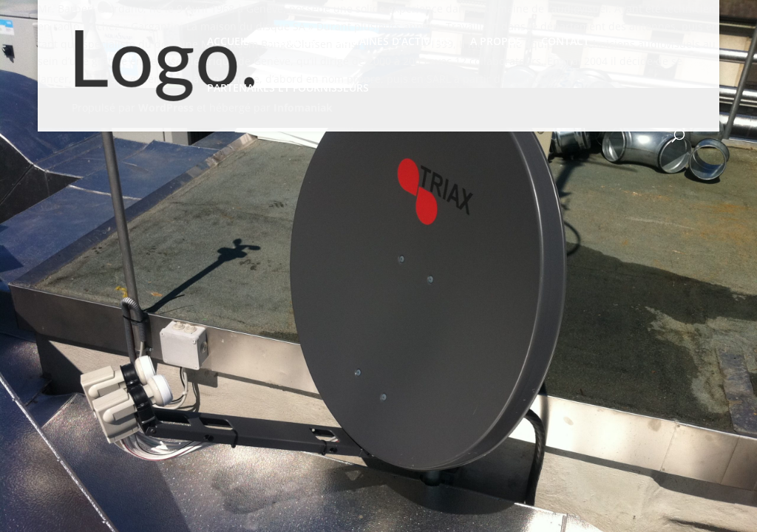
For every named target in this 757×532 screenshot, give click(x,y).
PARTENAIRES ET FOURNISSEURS (288, 89)
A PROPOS (496, 42)
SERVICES (292, 42)
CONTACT (565, 42)
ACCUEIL (228, 42)
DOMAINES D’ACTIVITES (393, 42)
